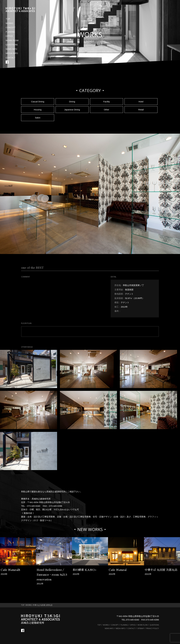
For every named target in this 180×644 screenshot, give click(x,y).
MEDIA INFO (12, 53)
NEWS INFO (11, 49)
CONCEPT (11, 27)
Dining (72, 102)
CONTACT (11, 58)
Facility (107, 102)
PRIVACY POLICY (153, 628)
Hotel (141, 102)
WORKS (9, 23)
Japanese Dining (72, 110)
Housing (38, 110)
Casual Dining (38, 102)
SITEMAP (141, 628)
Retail (141, 110)
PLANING (10, 32)
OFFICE (9, 36)
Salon (38, 118)
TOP (8, 19)
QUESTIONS (12, 45)
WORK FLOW (12, 40)
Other (107, 110)
